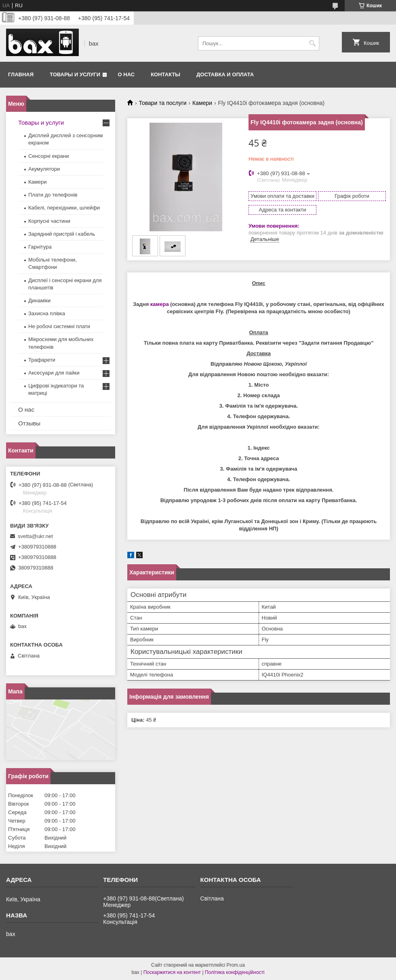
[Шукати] (312, 43)
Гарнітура (40, 247)
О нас (126, 74)
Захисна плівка (47, 313)
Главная (21, 74)
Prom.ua (236, 965)
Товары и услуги (75, 74)
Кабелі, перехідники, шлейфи (64, 208)
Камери (202, 103)
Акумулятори (44, 169)
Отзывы (29, 423)
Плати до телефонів (53, 195)
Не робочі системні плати (59, 326)
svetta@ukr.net (35, 536)
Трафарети (42, 360)
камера (160, 304)
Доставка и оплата (225, 74)
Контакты (165, 74)
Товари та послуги (162, 103)
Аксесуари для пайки (54, 373)
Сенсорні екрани (48, 156)
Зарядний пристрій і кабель (62, 234)
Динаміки (39, 300)
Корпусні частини (49, 221)
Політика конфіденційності (235, 972)
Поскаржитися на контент (172, 972)
